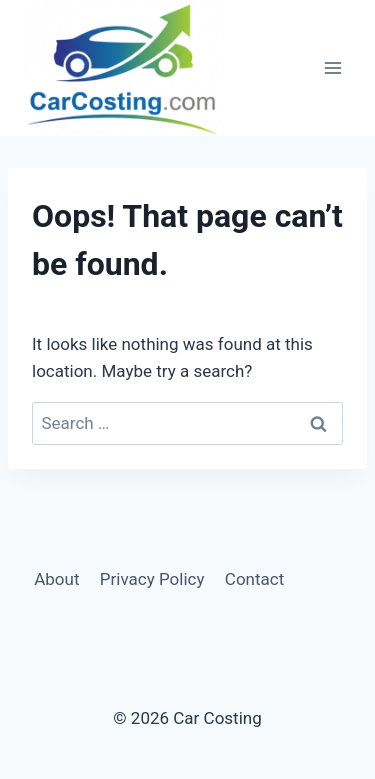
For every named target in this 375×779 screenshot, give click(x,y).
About (56, 579)
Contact (254, 579)
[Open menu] (332, 67)
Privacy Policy (152, 579)
